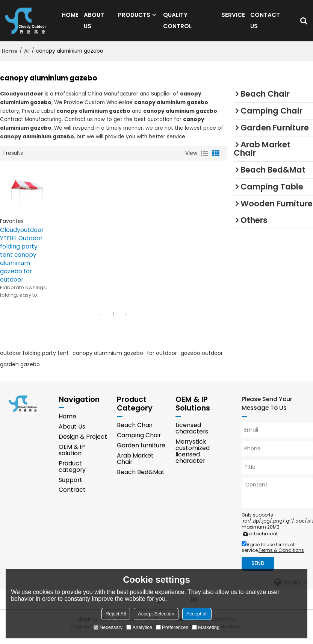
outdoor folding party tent (34, 361)
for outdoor (162, 361)
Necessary (108, 627)
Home (10, 58)
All (27, 58)
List (204, 161)
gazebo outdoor (202, 361)
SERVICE (233, 18)
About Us (72, 434)
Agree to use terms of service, (273, 555)
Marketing (206, 627)
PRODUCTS (134, 18)
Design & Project (83, 445)
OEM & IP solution (72, 458)
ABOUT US (94, 24)
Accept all (197, 614)
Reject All (116, 614)
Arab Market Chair (135, 467)
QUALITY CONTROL (177, 24)
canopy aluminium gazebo (108, 361)
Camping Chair (139, 443)
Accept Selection (156, 614)
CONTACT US (265, 24)
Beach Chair (135, 433)
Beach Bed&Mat (141, 480)
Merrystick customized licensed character (193, 459)
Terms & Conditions (281, 558)
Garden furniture (141, 453)
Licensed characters (192, 436)
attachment (259, 541)
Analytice (139, 627)
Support (70, 488)
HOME (70, 18)
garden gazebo (20, 372)
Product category (72, 474)
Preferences (172, 627)
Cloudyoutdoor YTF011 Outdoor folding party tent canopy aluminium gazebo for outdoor (22, 262)
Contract (72, 498)
